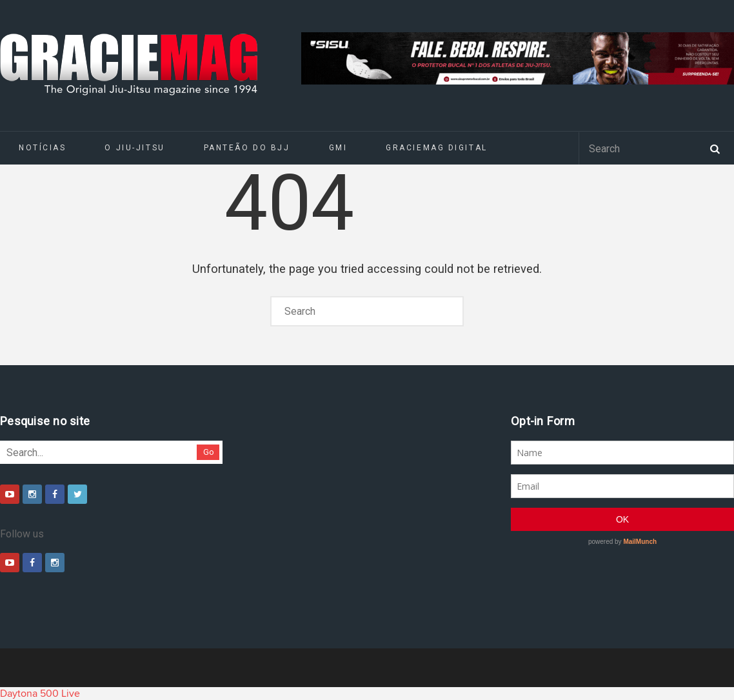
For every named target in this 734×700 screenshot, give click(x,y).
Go (209, 452)
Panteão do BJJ (247, 148)
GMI (338, 148)
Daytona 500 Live (40, 694)
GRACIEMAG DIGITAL (437, 148)
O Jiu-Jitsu (134, 148)
